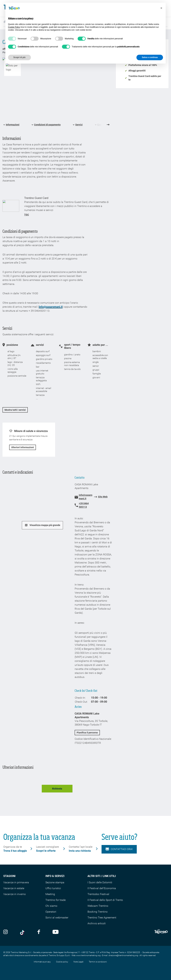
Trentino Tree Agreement (102, 918)
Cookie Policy (14, 27)
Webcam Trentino (98, 906)
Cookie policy (62, 962)
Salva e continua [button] (150, 57)
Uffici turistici (53, 888)
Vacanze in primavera (16, 882)
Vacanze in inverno (15, 894)
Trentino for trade (56, 900)
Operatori (51, 912)
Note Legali (78, 962)
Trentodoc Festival (98, 894)
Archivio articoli (97, 923)
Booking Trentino (98, 912)
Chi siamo (51, 906)
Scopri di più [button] (19, 57)
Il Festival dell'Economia (102, 888)
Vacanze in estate (14, 888)
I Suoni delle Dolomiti (100, 882)
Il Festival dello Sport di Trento (105, 900)
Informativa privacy (42, 962)
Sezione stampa (55, 882)
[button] (161, 8)
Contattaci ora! (119, 849)
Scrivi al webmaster (57, 918)
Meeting (50, 894)
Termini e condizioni (98, 962)
